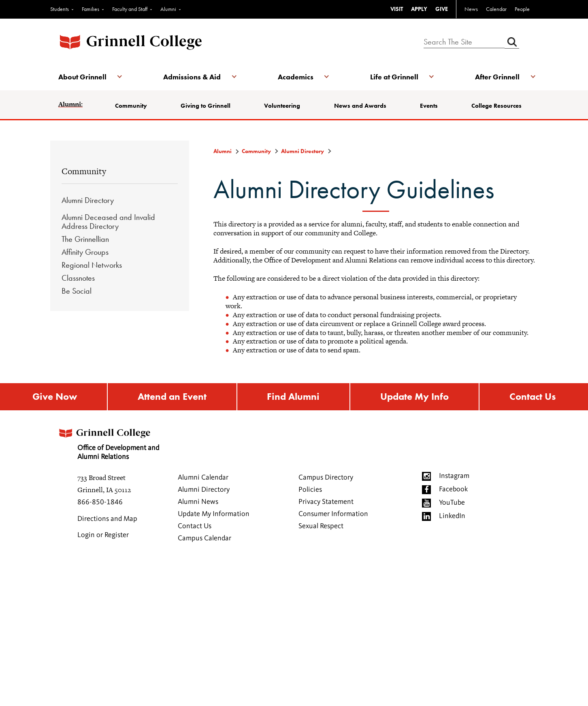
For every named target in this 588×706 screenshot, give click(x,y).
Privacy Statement (326, 502)
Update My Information (214, 514)
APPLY (419, 9)
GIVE (442, 9)
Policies (310, 490)
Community (131, 106)
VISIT (397, 9)
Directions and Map (107, 519)
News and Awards (360, 106)
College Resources (496, 106)
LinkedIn (452, 516)
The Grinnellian (85, 239)
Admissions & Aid (192, 77)
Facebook (453, 489)
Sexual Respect (321, 526)
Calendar (496, 9)
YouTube (452, 503)
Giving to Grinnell (206, 106)
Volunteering (282, 106)
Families (91, 9)
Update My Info (414, 397)
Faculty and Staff (130, 9)
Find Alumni (293, 397)
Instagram (454, 476)
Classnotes (78, 278)
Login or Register (103, 535)
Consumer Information (333, 514)
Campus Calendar (205, 538)
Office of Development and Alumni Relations (108, 442)
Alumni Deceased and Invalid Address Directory (108, 222)
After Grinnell (497, 77)
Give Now (55, 397)
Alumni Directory (88, 200)
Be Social (77, 291)
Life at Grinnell (394, 77)
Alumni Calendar (203, 478)
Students (60, 9)
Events (429, 106)
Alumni (168, 9)
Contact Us (533, 397)
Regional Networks (92, 265)
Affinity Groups (85, 252)
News (471, 9)
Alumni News (198, 502)
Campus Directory (326, 478)
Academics (296, 77)
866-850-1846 (100, 502)
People (522, 9)
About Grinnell (82, 77)
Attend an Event (172, 397)
